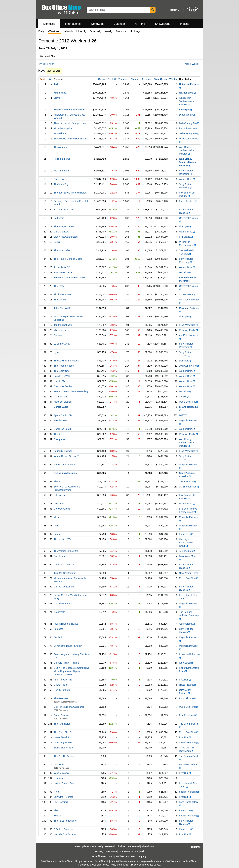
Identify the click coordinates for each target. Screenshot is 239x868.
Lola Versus (60, 495)
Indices (185, 24)
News (93, 846)
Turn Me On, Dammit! (65, 573)
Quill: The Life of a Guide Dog (69, 707)
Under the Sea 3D (63, 429)
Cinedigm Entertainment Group (186, 543)
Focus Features (188, 128)
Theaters (123, 79)
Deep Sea (59, 504)
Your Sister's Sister (63, 272)
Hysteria (58, 352)
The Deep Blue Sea (64, 732)
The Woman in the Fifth (66, 551)
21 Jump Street (62, 344)
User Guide (111, 851)
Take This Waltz (62, 308)
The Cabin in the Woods (66, 361)
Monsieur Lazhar (62, 402)
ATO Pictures (187, 551)
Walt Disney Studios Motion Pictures (187, 101)
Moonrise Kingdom (63, 128)
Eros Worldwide (188, 325)
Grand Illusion (61, 685)
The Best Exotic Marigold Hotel (70, 193)
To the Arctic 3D (62, 267)
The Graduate (61, 698)
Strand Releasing (189, 742)
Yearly (108, 31)
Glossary (99, 851)
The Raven (59, 434)
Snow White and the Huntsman (70, 139)
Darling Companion (64, 587)
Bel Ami (58, 637)
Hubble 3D (59, 381)
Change (135, 79)
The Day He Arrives (64, 756)
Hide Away (59, 778)
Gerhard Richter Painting (67, 663)
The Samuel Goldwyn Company (189, 615)
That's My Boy (61, 184)
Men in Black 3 (61, 171)
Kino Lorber (186, 534)
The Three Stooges (64, 366)
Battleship (59, 218)
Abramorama (187, 624)
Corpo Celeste (61, 715)
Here (56, 792)
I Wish (57, 526)
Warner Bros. (188, 93)
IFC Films (185, 272)
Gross (102, 79)
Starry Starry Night (63, 748)
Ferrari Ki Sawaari (63, 451)
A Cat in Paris (61, 397)
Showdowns (163, 24)
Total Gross (160, 79)
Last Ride (59, 765)
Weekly (68, 31)
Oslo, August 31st (63, 742)
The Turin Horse (62, 724)
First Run (185, 680)
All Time (140, 24)
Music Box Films (189, 402)
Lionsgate (186, 110)
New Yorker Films (189, 573)
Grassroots (59, 612)
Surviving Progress (64, 797)
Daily (41, 31)
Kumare (58, 534)
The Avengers (61, 147)
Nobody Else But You (65, 834)
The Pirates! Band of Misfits (68, 259)
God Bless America (64, 604)
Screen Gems (187, 294)
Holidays (135, 31)
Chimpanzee (60, 439)
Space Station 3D (63, 415)
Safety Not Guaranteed (66, 237)
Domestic (49, 24)
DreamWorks (187, 115)
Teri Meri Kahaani (63, 325)
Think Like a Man (63, 294)
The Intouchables (63, 250)
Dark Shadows (61, 232)
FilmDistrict (186, 237)
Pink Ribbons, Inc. (63, 680)
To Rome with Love (64, 210)
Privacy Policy (109, 865)
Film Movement (188, 715)
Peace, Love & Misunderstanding (71, 391)
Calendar (119, 24)
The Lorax (59, 286)
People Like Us (62, 159)
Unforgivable (61, 407)
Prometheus (60, 133)
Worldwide (97, 24)
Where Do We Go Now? (66, 456)
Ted (56, 84)
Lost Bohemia (61, 802)
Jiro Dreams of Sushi (65, 465)
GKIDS (184, 397)
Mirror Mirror (60, 330)
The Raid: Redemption (65, 821)
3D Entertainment (189, 487)
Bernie (57, 242)
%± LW (112, 79)
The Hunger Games (64, 226)
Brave (57, 98)
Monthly (81, 31)
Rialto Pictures (188, 685)
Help (143, 851)
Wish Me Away (61, 773)
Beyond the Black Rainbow (68, 646)
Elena (57, 482)
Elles (56, 810)
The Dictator (60, 300)
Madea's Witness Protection (69, 110)
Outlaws (58, 335)
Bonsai (57, 816)
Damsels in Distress (64, 565)
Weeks (173, 79)
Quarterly (95, 31)
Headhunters (60, 420)
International (73, 24)
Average (146, 79)
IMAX (183, 415)
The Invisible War (63, 539)
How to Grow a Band (64, 783)
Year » (188, 64)
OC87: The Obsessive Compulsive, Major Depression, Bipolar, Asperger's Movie (72, 671)
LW (50, 79)
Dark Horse (60, 556)
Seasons (121, 31)
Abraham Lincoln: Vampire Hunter (71, 123)
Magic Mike (60, 93)
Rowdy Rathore (62, 690)
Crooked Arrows (62, 509)
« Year (50, 64)
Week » (196, 64)
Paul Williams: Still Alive (66, 624)
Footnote (58, 629)
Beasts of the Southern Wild (69, 278)
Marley (57, 517)
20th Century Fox (189, 123)
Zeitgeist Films (188, 482)
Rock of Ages (61, 179)
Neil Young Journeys (65, 473)
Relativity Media (189, 330)
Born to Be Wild (62, 376)
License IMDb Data (129, 851)
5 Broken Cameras (63, 829)
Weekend (110, 846)
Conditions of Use (87, 865)
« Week (42, 64)
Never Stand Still (62, 737)
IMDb (133, 856)
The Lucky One (62, 371)
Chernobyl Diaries (63, 386)
